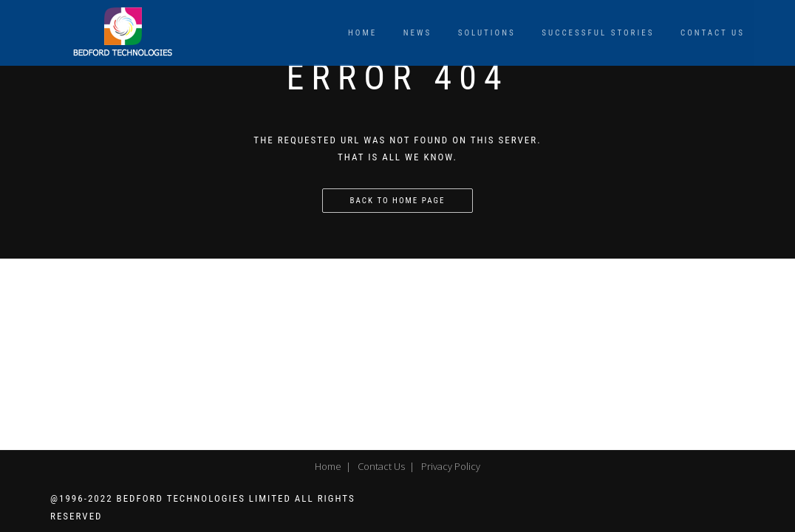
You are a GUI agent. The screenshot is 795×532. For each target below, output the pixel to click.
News (417, 33)
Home (362, 33)
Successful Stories (598, 33)
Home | (331, 466)
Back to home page (398, 201)
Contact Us (713, 33)
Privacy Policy (451, 466)
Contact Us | (384, 466)
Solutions (487, 33)
